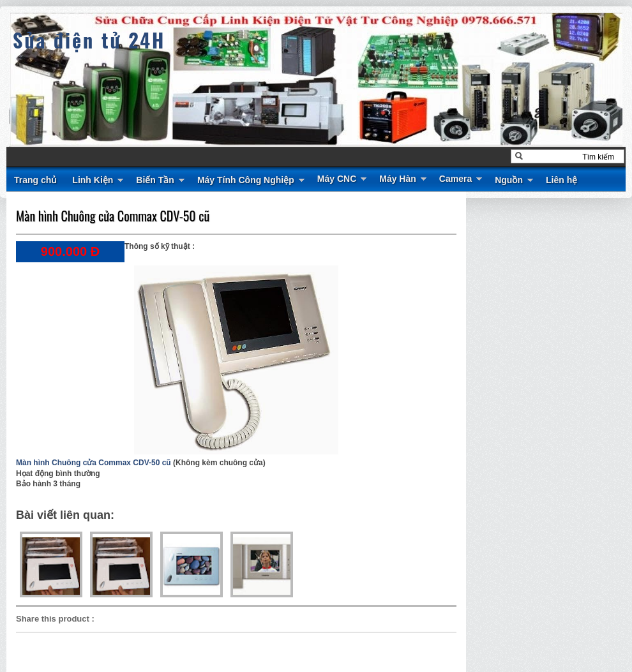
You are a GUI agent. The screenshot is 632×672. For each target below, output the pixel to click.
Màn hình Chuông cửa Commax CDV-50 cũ (113, 216)
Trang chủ (35, 180)
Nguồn (509, 180)
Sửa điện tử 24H (89, 40)
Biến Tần (155, 180)
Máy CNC (337, 179)
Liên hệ (561, 180)
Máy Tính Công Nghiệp (246, 180)
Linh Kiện (93, 180)
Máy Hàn (398, 179)
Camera (455, 179)
